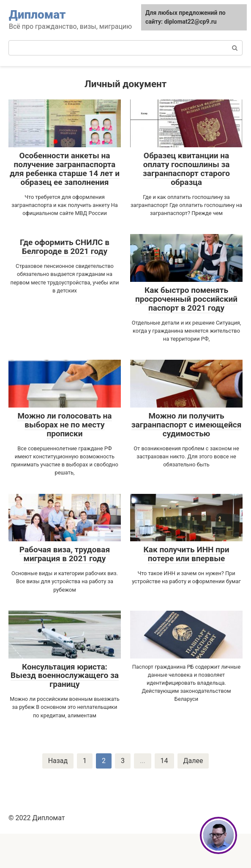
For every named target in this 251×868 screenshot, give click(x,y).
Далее (193, 761)
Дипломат (37, 15)
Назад (58, 761)
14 (164, 761)
